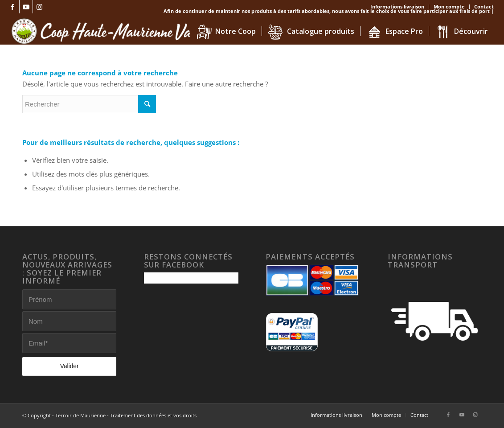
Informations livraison (397, 6)
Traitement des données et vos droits (153, 415)
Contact (484, 6)
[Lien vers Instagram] (40, 7)
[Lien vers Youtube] (26, 7)
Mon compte (449, 6)
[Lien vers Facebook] (13, 7)
